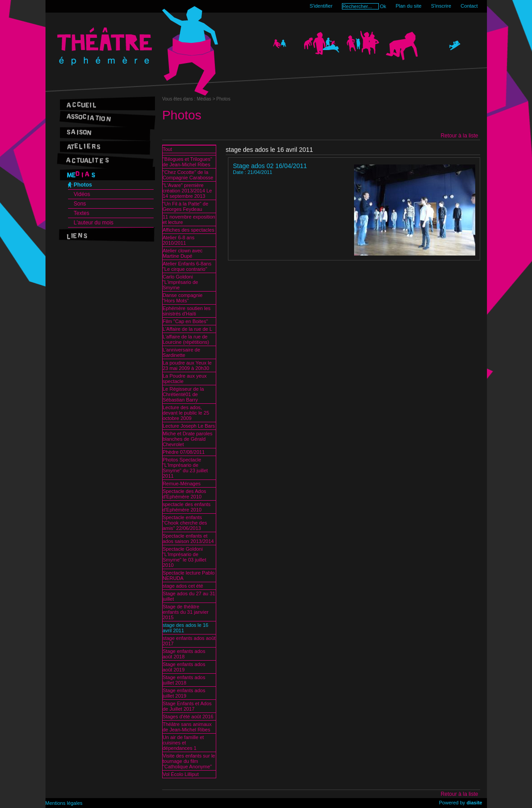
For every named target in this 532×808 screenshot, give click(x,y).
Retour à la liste (459, 136)
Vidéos (82, 194)
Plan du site (408, 6)
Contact (469, 6)
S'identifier (321, 6)
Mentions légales (64, 803)
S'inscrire (441, 6)
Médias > (207, 99)
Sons (80, 204)
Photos (83, 185)
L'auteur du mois (94, 223)
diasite (475, 803)
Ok (383, 6)
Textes (82, 213)
